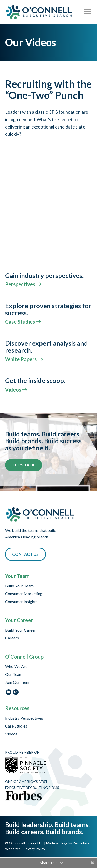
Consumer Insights (21, 602)
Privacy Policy (34, 849)
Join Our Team (18, 682)
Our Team (14, 674)
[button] (25, 554)
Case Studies (16, 726)
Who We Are (16, 667)
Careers (12, 638)
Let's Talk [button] (24, 465)
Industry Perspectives (24, 718)
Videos (11, 734)
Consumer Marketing (24, 594)
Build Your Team (19, 586)
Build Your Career (20, 630)
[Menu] (87, 12)
